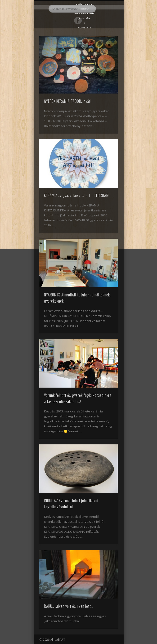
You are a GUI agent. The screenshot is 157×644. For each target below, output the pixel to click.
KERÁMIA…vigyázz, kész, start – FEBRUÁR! (77, 195)
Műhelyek (84, 4)
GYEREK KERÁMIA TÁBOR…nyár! (68, 101)
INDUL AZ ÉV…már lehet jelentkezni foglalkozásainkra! (71, 504)
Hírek (84, 8)
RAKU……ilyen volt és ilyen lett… (69, 606)
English (84, 27)
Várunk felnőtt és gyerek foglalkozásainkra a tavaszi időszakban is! (78, 398)
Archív (84, 18)
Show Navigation (106, 42)
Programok (84, 13)
